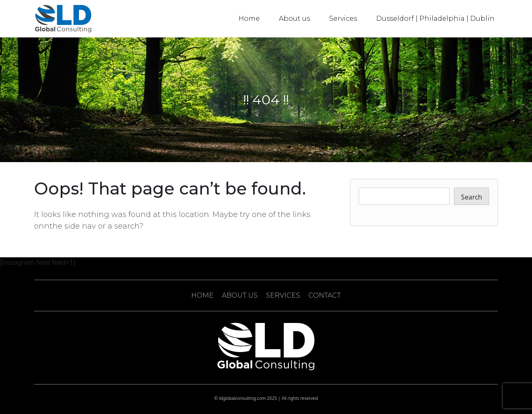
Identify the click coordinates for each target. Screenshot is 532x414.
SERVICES (283, 295)
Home (249, 18)
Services (343, 18)
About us (294, 18)
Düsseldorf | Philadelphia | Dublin (435, 18)
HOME (202, 295)
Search (472, 197)
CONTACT (325, 295)
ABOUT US (240, 295)
